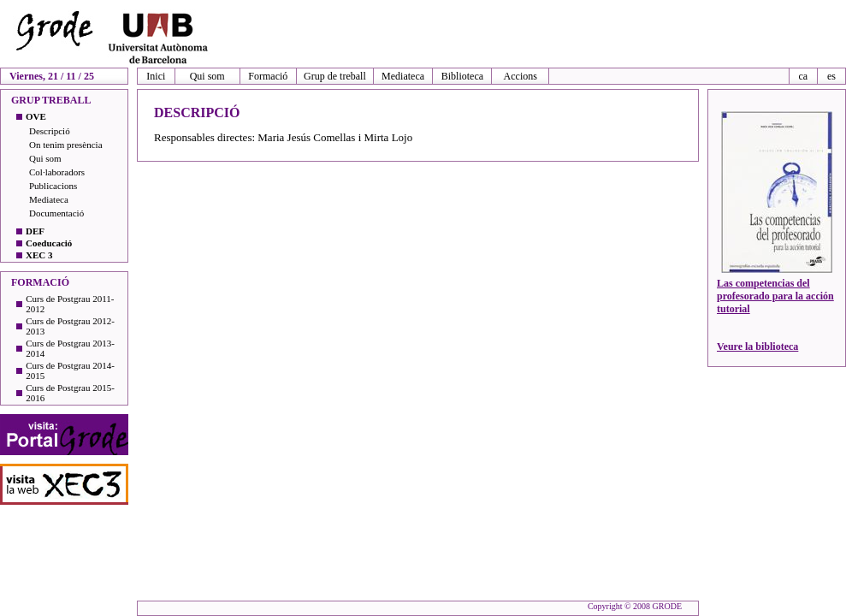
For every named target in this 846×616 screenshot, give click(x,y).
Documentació (56, 213)
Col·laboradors (57, 172)
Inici (156, 76)
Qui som (207, 76)
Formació (268, 76)
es (831, 76)
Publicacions (53, 186)
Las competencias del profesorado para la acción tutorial (775, 296)
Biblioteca (462, 76)
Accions (521, 76)
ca (803, 76)
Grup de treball (335, 76)
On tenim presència (66, 145)
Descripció (50, 131)
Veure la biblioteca (757, 346)
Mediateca (403, 76)
